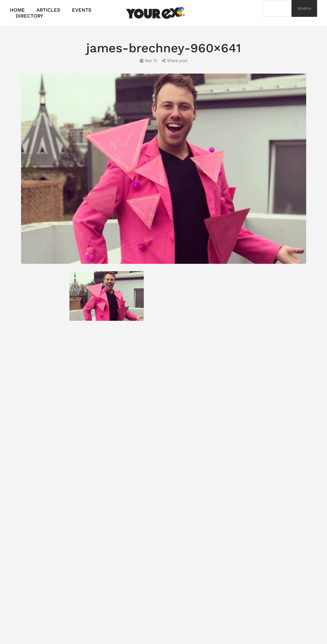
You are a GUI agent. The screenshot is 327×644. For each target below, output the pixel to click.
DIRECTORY (29, 16)
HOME (17, 10)
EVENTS (82, 10)
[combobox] (277, 8)
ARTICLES (48, 10)
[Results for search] (277, 20)
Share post (175, 61)
